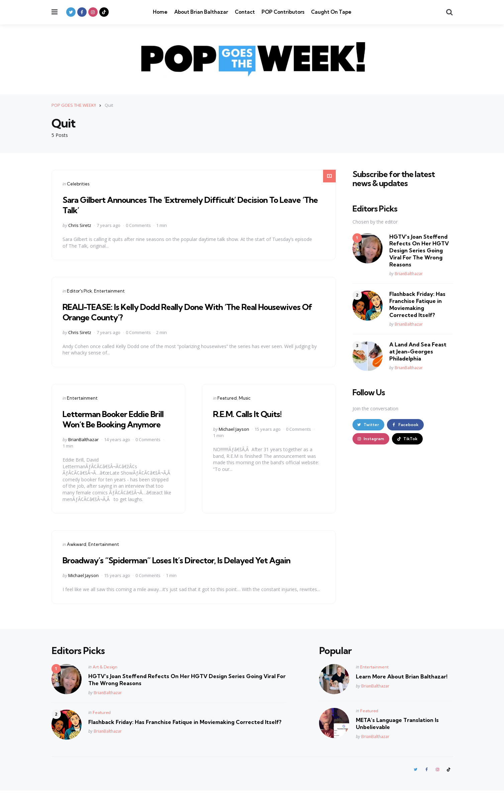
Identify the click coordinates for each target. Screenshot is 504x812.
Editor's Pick (79, 291)
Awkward (77, 555)
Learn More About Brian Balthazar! (402, 697)
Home (160, 12)
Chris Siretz (80, 225)
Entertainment (109, 291)
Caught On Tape (331, 12)
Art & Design (105, 688)
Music (245, 398)
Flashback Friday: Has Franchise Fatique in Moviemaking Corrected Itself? (417, 304)
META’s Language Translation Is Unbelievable (397, 744)
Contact (245, 12)
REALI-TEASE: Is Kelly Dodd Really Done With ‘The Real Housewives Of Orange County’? (178, 312)
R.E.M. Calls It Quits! (253, 414)
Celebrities (78, 184)
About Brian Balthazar (201, 12)
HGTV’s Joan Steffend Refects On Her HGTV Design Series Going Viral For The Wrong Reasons (419, 251)
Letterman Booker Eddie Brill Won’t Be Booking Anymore (114, 424)
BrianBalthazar (83, 450)
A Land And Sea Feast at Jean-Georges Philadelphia (418, 351)
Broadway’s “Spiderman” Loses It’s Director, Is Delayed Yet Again (183, 575)
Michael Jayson (234, 429)
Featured (227, 398)
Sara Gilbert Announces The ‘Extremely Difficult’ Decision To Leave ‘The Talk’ (189, 205)
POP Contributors (283, 12)
